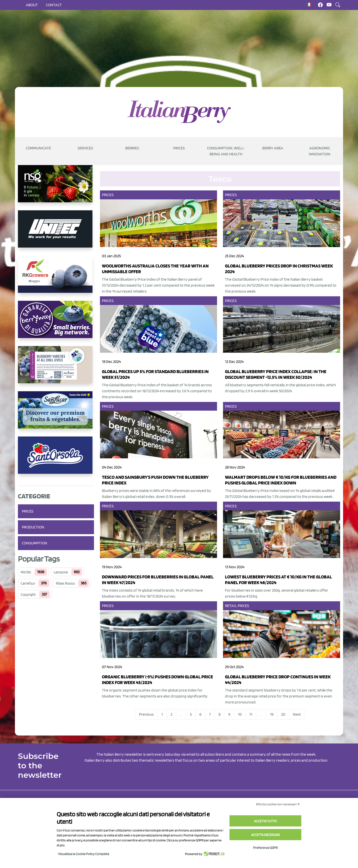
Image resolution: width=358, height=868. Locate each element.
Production (33, 527)
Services (85, 148)
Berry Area (273, 148)
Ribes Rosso (65, 583)
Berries (132, 148)
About (32, 5)
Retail (231, 606)
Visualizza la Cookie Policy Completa (84, 854)
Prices (179, 148)
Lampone (61, 572)
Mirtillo (26, 572)
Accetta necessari (265, 835)
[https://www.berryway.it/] (56, 323)
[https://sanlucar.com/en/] (56, 414)
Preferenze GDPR (265, 848)
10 (240, 714)
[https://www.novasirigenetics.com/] (56, 188)
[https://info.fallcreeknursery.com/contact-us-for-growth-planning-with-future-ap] (56, 369)
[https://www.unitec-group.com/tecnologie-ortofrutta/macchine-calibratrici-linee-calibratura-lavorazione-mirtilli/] (56, 233)
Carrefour (28, 583)
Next (297, 714)
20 (283, 714)
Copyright (28, 595)
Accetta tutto (265, 821)
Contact (54, 5)
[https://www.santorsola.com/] (56, 459)
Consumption (35, 543)
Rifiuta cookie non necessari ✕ (278, 804)
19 (272, 714)
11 (251, 714)
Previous (146, 714)
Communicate (38, 148)
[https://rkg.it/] (56, 278)
